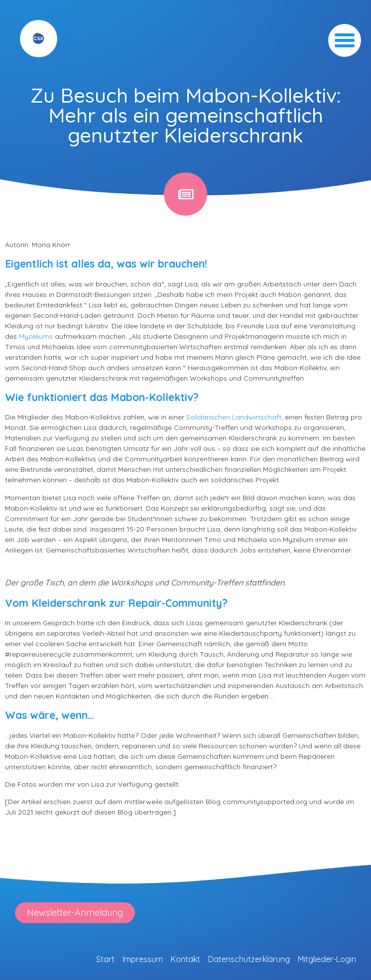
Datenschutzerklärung (249, 959)
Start (105, 959)
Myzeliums (36, 336)
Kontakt (185, 959)
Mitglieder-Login (327, 959)
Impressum (143, 959)
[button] (345, 40)
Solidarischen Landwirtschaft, (235, 417)
